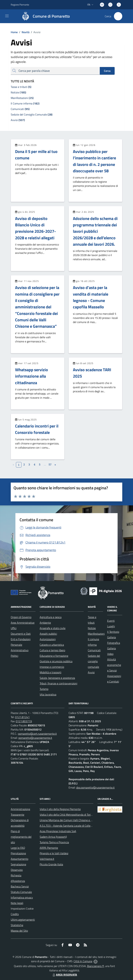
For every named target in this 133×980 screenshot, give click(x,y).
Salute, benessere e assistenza (57, 678)
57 (50, 464)
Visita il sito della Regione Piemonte (60, 809)
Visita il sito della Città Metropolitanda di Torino (67, 815)
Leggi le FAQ (18, 848)
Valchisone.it (47, 859)
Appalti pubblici (48, 634)
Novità (24, 32)
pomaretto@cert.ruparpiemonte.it (37, 734)
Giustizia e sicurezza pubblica (56, 661)
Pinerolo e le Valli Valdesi (54, 853)
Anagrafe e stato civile (53, 628)
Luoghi (111, 626)
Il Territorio (113, 632)
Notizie (92, 628)
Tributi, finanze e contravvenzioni (58, 683)
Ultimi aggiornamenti (23, 920)
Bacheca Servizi (20, 886)
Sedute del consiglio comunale (94, 661)
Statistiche (17, 925)
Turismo (44, 689)
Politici (14, 656)
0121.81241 (22, 717)
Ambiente (45, 623)
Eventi (111, 621)
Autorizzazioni (48, 639)
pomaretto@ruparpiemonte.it (35, 738)
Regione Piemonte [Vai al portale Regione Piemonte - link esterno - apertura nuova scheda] (20, 5)
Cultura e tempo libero (52, 650)
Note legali (17, 903)
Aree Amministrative (23, 623)
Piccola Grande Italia (51, 864)
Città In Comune (83, 961)
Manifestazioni (96, 634)
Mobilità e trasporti (50, 672)
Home (14, 32)
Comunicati (94, 650)
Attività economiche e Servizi (114, 665)
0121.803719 (24, 721)
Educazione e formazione (54, 656)
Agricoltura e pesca (51, 617)
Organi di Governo (21, 617)
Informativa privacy (22, 897)
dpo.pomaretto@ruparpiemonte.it (95, 787)
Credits (15, 914)
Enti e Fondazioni (21, 639)
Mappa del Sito (19, 931)
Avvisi (91, 672)
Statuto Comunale (21, 892)
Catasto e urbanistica (52, 645)
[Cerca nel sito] (118, 16)
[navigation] (7, 16)
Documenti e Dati (21, 634)
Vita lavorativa (48, 694)
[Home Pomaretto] (44, 16)
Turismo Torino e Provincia (54, 842)
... (45, 464)
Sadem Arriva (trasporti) (53, 837)
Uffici (14, 628)
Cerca (107, 71)
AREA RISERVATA (64, 975)
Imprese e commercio (52, 667)
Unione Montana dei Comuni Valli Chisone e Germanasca (72, 820)
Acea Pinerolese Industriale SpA (58, 831)
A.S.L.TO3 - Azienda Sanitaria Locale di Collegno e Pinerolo (73, 826)
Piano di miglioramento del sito (21, 837)
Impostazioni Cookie (22, 909)
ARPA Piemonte (49, 848)
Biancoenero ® (96, 966)
